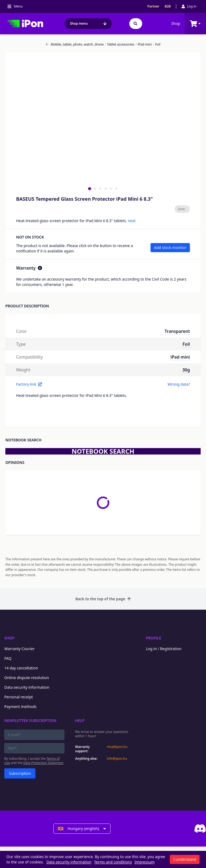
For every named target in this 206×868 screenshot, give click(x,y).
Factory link (29, 384)
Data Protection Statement (43, 763)
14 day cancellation (21, 668)
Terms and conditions (113, 862)
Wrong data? (179, 384)
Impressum (144, 862)
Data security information (27, 687)
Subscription (20, 773)
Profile (154, 638)
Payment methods (20, 707)
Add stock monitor (170, 247)
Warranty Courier (19, 649)
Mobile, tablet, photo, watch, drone (75, 44)
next (132, 221)
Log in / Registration (164, 649)
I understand (185, 859)
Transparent (177, 331)
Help (80, 720)
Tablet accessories (120, 44)
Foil (157, 44)
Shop (176, 23)
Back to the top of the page (103, 599)
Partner (153, 6)
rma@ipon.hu (117, 747)
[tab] (89, 189)
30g (186, 370)
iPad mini (144, 44)
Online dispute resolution (27, 678)
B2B (168, 6)
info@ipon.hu (117, 759)
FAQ (8, 658)
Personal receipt (19, 697)
